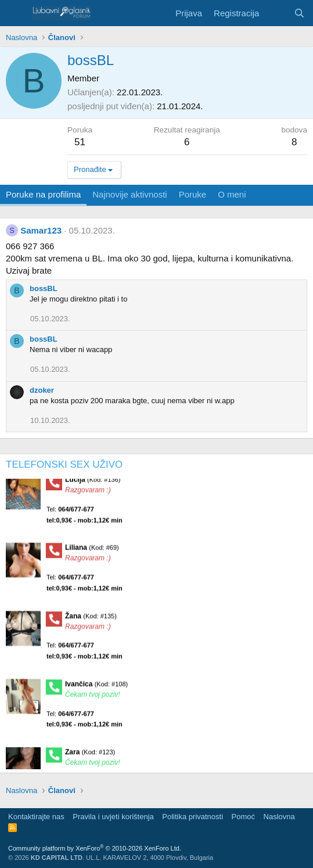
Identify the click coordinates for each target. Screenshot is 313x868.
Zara (90, 756)
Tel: (84, 519)
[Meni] (16, 13)
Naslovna (279, 817)
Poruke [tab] (193, 194)
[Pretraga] (299, 13)
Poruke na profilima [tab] (43, 194)
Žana (91, 620)
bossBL (44, 288)
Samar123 (41, 230)
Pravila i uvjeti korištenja (113, 817)
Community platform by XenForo (95, 848)
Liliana (92, 552)
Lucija (93, 483)
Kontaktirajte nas (36, 817)
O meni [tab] (232, 194)
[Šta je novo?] (276, 13)
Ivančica (96, 688)
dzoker (42, 390)
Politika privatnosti (193, 817)
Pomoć (243, 817)
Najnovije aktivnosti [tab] (129, 194)
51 (80, 142)
